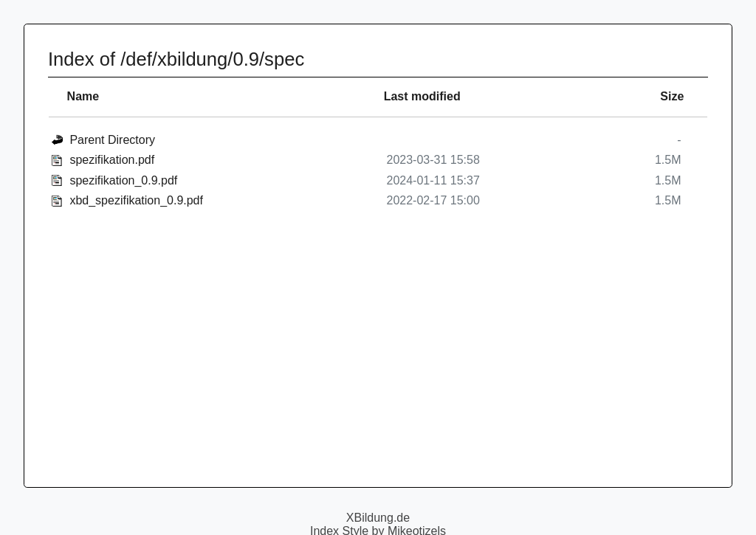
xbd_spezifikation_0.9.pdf (136, 200)
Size (672, 96)
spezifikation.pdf (112, 160)
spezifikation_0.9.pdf (123, 180)
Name (83, 96)
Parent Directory (112, 140)
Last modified (422, 96)
